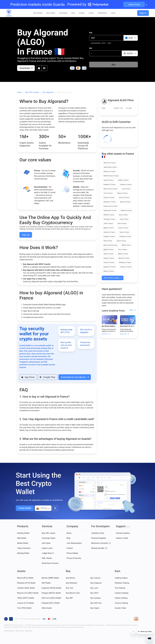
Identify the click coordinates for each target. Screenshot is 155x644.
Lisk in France (124, 219)
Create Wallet (25, 508)
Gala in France (122, 224)
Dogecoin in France (110, 185)
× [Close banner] (146, 4)
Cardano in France (126, 185)
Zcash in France (123, 228)
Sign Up (26, 235)
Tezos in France (124, 232)
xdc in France (126, 189)
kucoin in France (124, 198)
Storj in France (123, 215)
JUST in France (108, 224)
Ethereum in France (110, 202)
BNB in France (126, 245)
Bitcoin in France (125, 202)
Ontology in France (109, 219)
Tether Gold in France (110, 167)
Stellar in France (123, 254)
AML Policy (28, 631)
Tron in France (108, 193)
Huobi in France (108, 180)
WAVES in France (109, 215)
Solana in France (122, 193)
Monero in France (126, 211)
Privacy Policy (20, 631)
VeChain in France (109, 232)
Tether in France (108, 254)
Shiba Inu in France (110, 172)
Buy (114, 65)
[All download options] (55, 508)
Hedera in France (123, 180)
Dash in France (121, 241)
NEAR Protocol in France (111, 176)
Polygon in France (109, 237)
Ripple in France (108, 250)
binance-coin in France (111, 206)
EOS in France (108, 241)
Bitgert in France (109, 228)
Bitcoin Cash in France (110, 189)
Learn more (134, 4)
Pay (91, 33)
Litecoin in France (109, 198)
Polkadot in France (125, 237)
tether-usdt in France (110, 211)
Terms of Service (9, 631)
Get (91, 48)
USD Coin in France (110, 163)
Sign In (143, 13)
